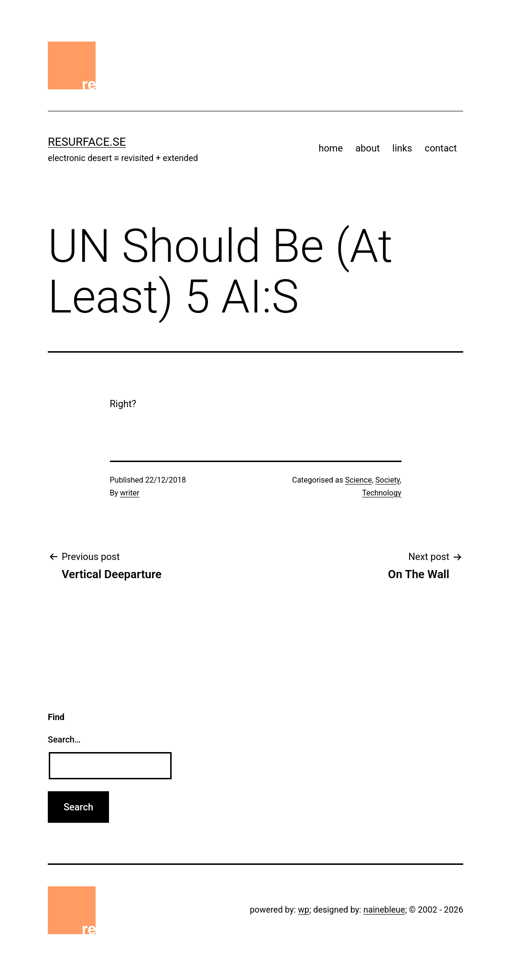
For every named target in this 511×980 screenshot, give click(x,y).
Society (387, 480)
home (331, 148)
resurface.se (87, 142)
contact (440, 148)
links (402, 148)
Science (359, 480)
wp (304, 910)
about (367, 148)
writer (130, 493)
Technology (382, 493)
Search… (64, 739)
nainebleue (384, 910)
